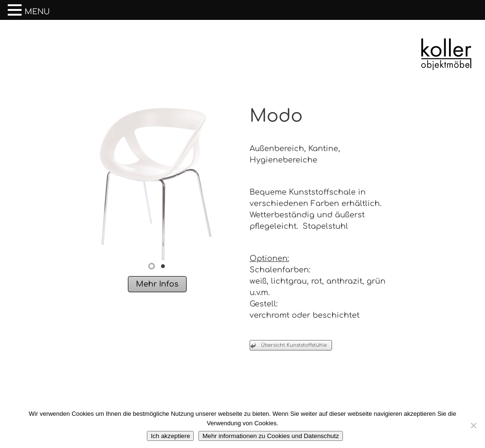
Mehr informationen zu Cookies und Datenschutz (270, 436)
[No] (473, 425)
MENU (37, 12)
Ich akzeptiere (170, 436)
